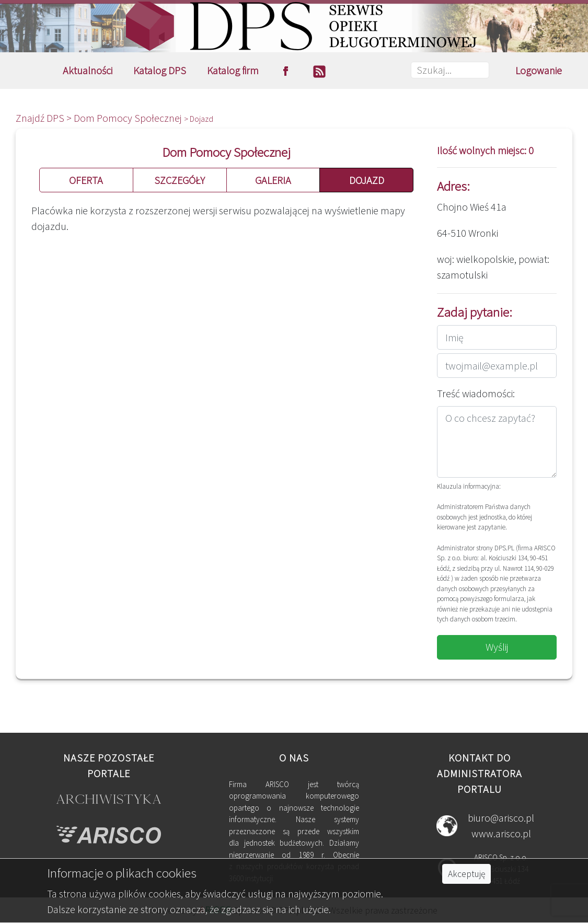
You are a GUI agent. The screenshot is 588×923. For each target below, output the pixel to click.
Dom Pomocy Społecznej (129, 118)
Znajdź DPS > (45, 118)
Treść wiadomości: (476, 393)
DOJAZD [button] (367, 180)
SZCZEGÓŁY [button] (180, 180)
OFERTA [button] (86, 180)
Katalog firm (233, 70)
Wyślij (497, 647)
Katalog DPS (160, 70)
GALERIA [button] (273, 180)
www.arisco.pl (501, 833)
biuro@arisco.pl (501, 818)
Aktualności (88, 70)
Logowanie (539, 70)
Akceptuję (466, 874)
